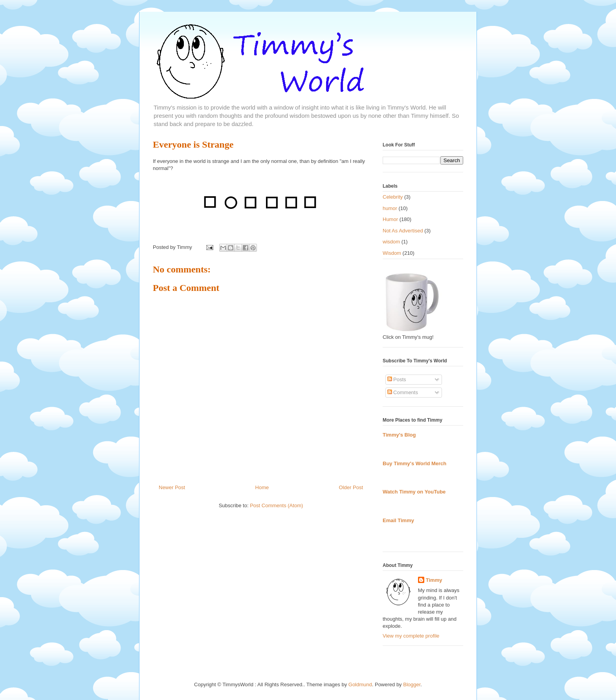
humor (390, 208)
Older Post (351, 487)
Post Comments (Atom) (276, 505)
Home (262, 487)
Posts (397, 379)
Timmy (434, 580)
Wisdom (392, 253)
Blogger (412, 684)
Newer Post (172, 487)
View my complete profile (411, 636)
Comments (403, 392)
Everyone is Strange (193, 144)
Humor (390, 219)
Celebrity (393, 197)
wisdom (391, 242)
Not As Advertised (403, 231)
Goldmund (360, 684)
